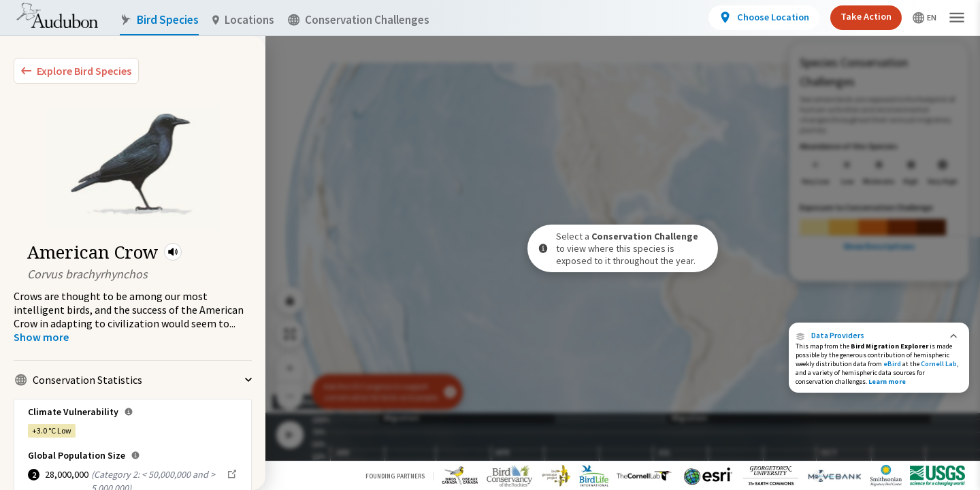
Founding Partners (395, 476)
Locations (243, 20)
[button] (173, 252)
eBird (892, 364)
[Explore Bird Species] (76, 71)
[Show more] (41, 337)
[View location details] (764, 18)
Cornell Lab (939, 364)
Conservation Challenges (359, 20)
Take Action (866, 16)
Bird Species (159, 20)
